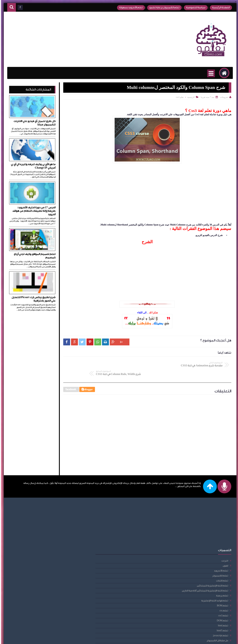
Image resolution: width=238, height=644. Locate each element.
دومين (55, 602)
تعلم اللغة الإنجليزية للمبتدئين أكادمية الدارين (35, 533)
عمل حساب (52, 612)
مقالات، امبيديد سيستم (46, 627)
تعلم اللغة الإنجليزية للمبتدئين (43, 528)
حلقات (55, 587)
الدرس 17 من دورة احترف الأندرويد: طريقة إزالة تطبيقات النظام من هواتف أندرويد (33, 211)
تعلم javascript (51, 578)
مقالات (55, 622)
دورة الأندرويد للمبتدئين (46, 597)
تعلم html (53, 568)
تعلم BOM (53, 548)
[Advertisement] (71, 39)
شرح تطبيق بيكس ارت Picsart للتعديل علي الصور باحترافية (32, 299)
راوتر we (54, 607)
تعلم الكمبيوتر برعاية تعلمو (162, 8)
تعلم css (54, 553)
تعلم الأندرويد (51, 513)
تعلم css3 (179, 97)
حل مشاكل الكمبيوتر (47, 583)
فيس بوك (53, 617)
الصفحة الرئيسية (218, 8)
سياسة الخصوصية (193, 8)
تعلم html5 (53, 573)
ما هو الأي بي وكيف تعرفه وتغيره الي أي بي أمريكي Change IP (32, 166)
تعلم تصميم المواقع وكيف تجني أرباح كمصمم (34, 256)
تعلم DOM (53, 563)
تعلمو (199, 639)
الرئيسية (190, 97)
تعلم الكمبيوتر (50, 518)
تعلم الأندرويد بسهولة (128, 8)
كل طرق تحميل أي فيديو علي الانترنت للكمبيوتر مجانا (34, 123)
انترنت (55, 503)
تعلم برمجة (52, 538)
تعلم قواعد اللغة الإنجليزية (45, 543)
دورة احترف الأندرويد (48, 592)
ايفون (55, 508)
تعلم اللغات (52, 523)
